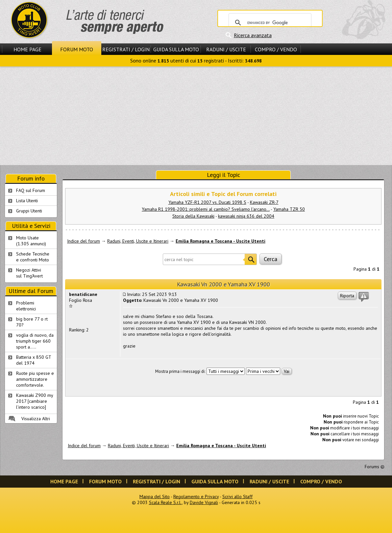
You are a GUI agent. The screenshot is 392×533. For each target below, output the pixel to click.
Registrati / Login (126, 49)
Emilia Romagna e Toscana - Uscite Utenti (221, 241)
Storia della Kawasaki (193, 216)
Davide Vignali (204, 502)
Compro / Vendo (276, 49)
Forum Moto (77, 49)
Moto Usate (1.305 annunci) (31, 241)
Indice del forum (84, 241)
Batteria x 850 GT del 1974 (34, 360)
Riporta (347, 296)
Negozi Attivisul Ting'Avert (29, 273)
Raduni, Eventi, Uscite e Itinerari (138, 241)
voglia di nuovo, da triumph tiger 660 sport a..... (35, 341)
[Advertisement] (196, 116)
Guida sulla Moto (176, 49)
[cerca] (269, 23)
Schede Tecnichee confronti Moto (33, 257)
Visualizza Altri (36, 419)
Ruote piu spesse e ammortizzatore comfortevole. (35, 379)
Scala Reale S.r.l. (165, 502)
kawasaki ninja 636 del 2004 (246, 216)
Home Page (27, 49)
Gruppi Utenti (29, 211)
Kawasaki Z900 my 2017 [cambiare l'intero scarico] (35, 401)
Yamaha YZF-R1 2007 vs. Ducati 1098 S (207, 202)
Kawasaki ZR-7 (264, 202)
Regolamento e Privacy (196, 497)
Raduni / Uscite (226, 49)
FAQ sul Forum (31, 190)
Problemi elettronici (26, 306)
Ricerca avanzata (253, 35)
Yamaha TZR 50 (289, 209)
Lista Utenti (27, 201)
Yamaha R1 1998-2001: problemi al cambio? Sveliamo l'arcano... (206, 209)
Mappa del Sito (155, 497)
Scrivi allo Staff (237, 497)
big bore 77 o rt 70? (32, 322)
